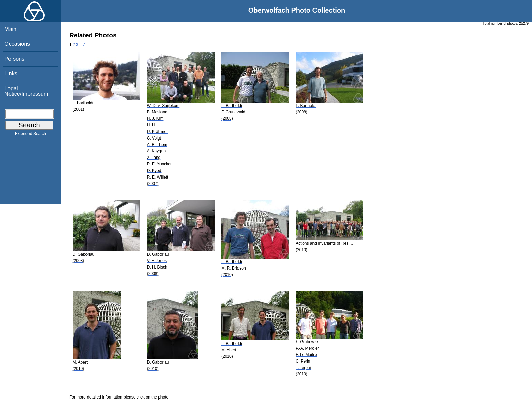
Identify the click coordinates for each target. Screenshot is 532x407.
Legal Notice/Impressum (26, 91)
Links (11, 73)
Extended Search (31, 135)
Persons (14, 59)
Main (10, 29)
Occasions (17, 44)
